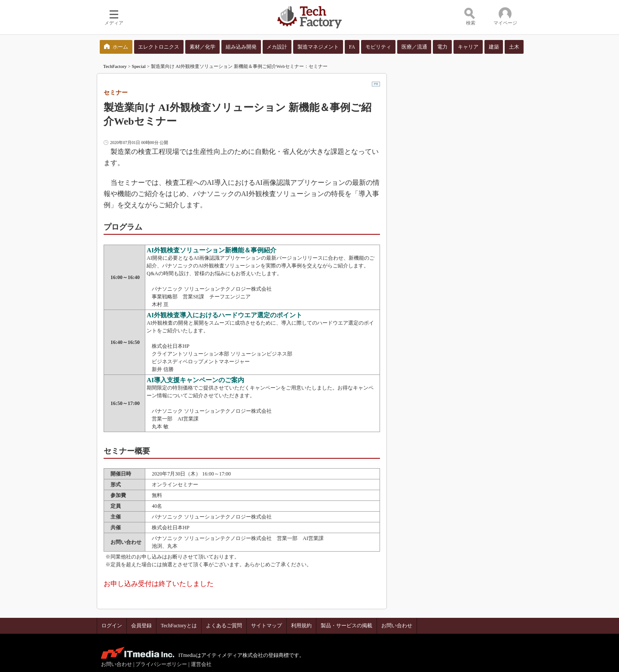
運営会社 (201, 664)
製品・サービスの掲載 (346, 626)
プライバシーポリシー (161, 664)
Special (139, 66)
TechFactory (115, 66)
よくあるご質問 (224, 626)
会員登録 (141, 626)
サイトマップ (267, 626)
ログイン (112, 626)
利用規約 (301, 626)
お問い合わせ (397, 626)
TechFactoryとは (179, 626)
